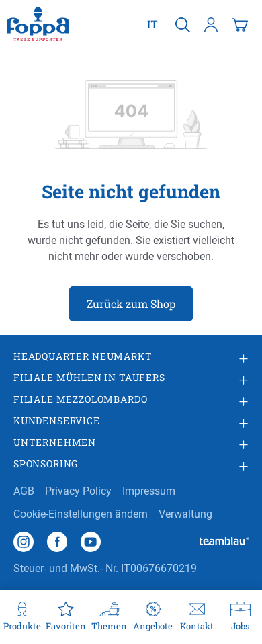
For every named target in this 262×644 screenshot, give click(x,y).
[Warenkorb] (240, 24)
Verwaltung (185, 514)
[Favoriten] (65, 617)
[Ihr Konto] (211, 24)
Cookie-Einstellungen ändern (81, 514)
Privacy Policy (78, 491)
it (152, 24)
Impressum (149, 491)
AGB (24, 491)
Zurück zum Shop (131, 304)
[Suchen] (183, 24)
